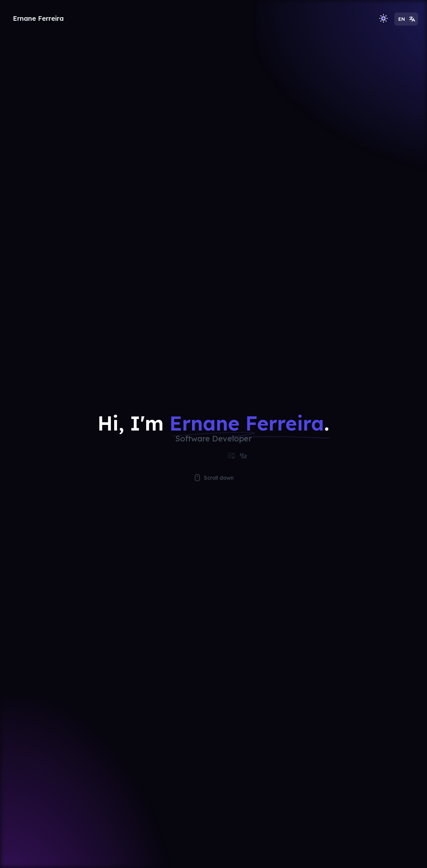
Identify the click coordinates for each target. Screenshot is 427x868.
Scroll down (213, 486)
